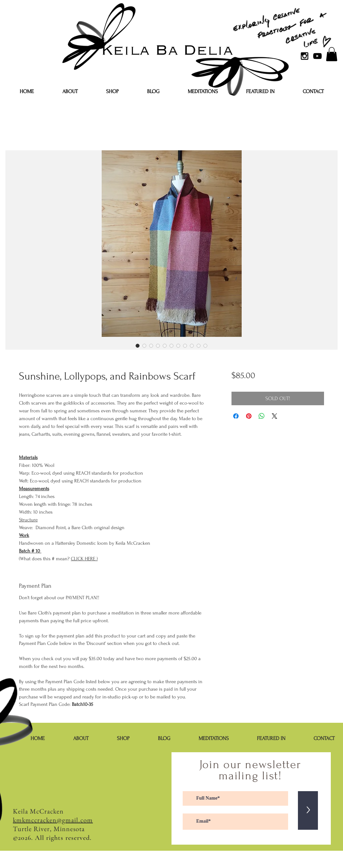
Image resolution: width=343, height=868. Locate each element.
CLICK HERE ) (84, 559)
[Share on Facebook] (236, 416)
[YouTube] (317, 56)
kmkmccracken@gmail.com (53, 820)
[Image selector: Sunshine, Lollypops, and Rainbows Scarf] (138, 346)
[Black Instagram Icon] (305, 56)
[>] (308, 810)
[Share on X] (275, 416)
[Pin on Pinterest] (249, 416)
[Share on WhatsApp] (262, 416)
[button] (332, 54)
